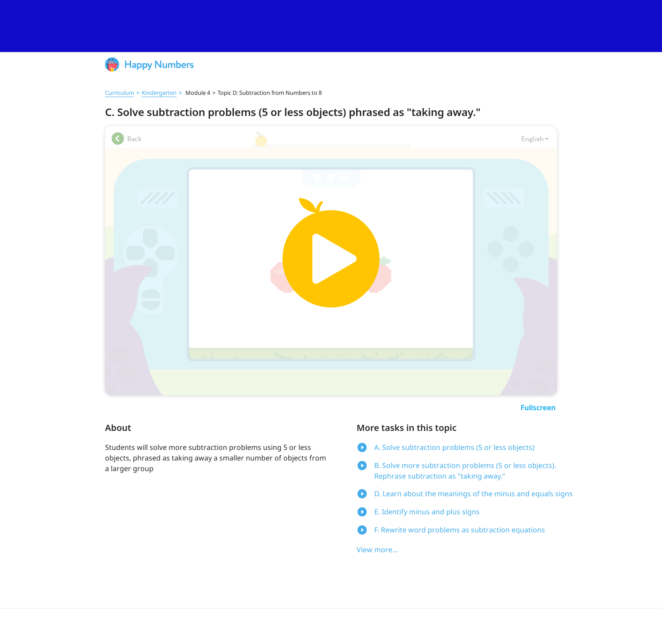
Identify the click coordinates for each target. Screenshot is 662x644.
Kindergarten (159, 93)
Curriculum (120, 93)
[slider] (331, 26)
